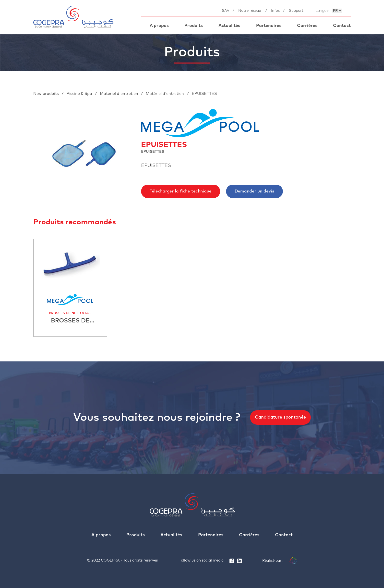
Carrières (307, 26)
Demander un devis (254, 191)
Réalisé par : (280, 561)
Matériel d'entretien (165, 94)
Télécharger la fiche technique (181, 191)
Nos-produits (47, 94)
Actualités (229, 26)
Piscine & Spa (80, 94)
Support (296, 11)
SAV (226, 11)
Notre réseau (250, 11)
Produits (194, 26)
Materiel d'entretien (120, 94)
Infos (275, 11)
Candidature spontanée (280, 417)
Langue (322, 11)
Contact (342, 26)
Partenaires (269, 26)
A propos (159, 26)
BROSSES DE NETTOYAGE (70, 313)
